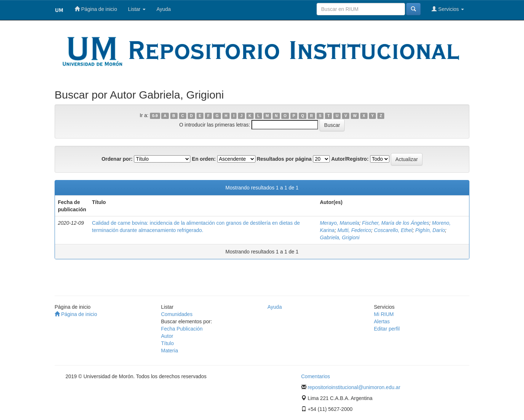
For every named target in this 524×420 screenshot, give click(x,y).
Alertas (382, 321)
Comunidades (177, 314)
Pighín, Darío (430, 230)
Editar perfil (387, 329)
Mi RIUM (384, 314)
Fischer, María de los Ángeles (396, 223)
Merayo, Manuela (340, 223)
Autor (167, 336)
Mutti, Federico (354, 230)
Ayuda (164, 9)
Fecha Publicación (182, 329)
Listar (137, 9)
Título (168, 343)
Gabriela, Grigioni (340, 237)
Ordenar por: (117, 159)
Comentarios (316, 376)
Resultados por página (284, 159)
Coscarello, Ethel (393, 230)
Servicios (448, 9)
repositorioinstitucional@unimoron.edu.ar (354, 387)
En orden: (204, 159)
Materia (170, 351)
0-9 (155, 116)
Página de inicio (96, 9)
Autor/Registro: (350, 159)
